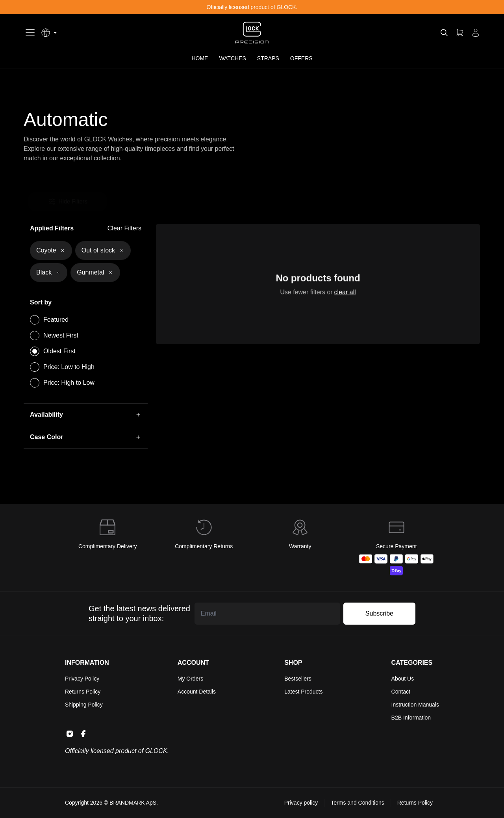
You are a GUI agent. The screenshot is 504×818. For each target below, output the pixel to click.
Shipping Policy (84, 705)
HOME (200, 58)
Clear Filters (124, 228)
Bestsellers (298, 679)
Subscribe (379, 613)
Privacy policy (301, 803)
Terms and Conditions (357, 803)
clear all (344, 293)
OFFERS (301, 58)
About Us (403, 679)
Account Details (197, 692)
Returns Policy (83, 692)
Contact (401, 692)
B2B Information (411, 718)
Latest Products (303, 692)
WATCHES (232, 58)
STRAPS (268, 58)
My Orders (190, 679)
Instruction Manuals (415, 705)
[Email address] (267, 614)
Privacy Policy (82, 679)
